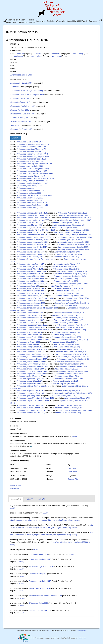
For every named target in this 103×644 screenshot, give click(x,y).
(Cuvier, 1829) (32, 171)
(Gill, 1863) (63, 384)
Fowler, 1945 (32, 213)
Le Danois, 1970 (33, 284)
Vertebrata (56, 54)
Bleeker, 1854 (33, 340)
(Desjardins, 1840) (33, 169)
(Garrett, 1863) (32, 371)
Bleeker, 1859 (31, 159)
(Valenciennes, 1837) (35, 174)
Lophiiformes (18, 56)
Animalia (21, 54)
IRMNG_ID (15, 44)
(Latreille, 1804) (32, 154)
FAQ (76, 21)
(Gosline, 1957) (30, 142)
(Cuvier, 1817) (31, 149)
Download (93, 21)
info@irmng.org (82, 631)
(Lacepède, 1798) (33, 157)
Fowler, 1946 (29, 337)
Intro (3, 21)
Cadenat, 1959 (33, 205)
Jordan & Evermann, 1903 (35, 259)
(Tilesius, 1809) (31, 369)
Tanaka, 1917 (30, 296)
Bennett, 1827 (30, 335)
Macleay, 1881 (30, 225)
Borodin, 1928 (31, 252)
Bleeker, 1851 (32, 410)
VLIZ (50, 631)
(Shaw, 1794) (29, 186)
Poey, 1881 (28, 286)
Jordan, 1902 (32, 203)
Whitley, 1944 (30, 269)
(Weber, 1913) (74, 249)
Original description (18, 433)
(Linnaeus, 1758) (77, 230)
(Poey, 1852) (31, 393)
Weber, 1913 (32, 249)
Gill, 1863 (30, 198)
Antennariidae (37, 56)
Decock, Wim (73, 479)
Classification (16, 50)
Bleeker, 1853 (30, 281)
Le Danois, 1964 (23, 114)
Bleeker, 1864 (32, 271)
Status (13, 59)
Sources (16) (16, 499)
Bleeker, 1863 (33, 220)
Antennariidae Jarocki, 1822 (21, 75)
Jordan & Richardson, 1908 (37, 308)
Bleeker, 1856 (31, 291)
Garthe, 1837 (20, 98)
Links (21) (42, 499)
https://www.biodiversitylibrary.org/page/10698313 (71, 542)
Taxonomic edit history (20, 460)
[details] (75, 437)
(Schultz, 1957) (30, 223)
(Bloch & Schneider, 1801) (35, 164)
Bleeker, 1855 (31, 303)
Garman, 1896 (31, 191)
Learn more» (82, 638)
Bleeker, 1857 (29, 315)
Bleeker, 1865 (31, 354)
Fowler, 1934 (29, 301)
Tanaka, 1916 (30, 200)
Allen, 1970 (29, 193)
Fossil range (15, 426)
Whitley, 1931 (20, 110)
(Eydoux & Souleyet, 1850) (36, 230)
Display (16, 138)
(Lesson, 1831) (31, 152)
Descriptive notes (18, 441)
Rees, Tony (72, 468)
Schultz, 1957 (21, 83)
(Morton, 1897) (68, 318)
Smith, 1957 (31, 264)
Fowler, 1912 (31, 391)
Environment (16, 418)
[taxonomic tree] (16, 485)
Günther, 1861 (20, 118)
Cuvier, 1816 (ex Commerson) (27, 91)
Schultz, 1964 (30, 166)
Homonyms (41, 21)
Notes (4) (30, 499)
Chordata (39, 54)
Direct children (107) (19, 134)
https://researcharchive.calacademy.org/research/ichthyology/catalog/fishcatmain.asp (42, 520)
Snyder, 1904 (30, 161)
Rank (12, 66)
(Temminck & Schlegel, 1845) (36, 398)
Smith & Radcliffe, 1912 (34, 195)
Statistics (51, 21)
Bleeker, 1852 (33, 364)
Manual (70, 21)
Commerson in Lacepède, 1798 (27, 95)
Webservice (61, 21)
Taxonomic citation (18, 451)
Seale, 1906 (30, 313)
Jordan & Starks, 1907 (34, 144)
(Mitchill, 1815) (30, 267)
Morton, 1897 (30, 318)
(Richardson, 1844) (69, 225)
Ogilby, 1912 (31, 379)
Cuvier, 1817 (20, 102)
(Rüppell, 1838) (34, 237)
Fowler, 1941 (32, 254)
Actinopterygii (78, 54)
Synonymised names (19, 79)
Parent (13, 72)
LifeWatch (83, 21)
